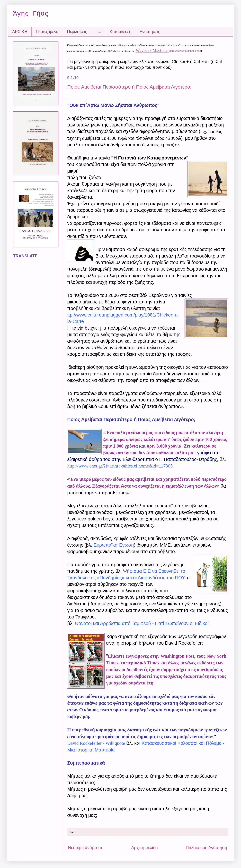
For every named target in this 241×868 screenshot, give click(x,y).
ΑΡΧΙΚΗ (20, 32)
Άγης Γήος (31, 14)
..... (98, 32)
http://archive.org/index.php (185, 51)
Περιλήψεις (77, 32)
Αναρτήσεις (150, 32)
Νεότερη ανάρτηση (86, 848)
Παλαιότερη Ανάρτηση (206, 848)
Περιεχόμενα (47, 32)
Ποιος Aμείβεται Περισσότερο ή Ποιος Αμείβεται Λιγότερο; (129, 87)
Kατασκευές (120, 32)
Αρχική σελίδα (144, 848)
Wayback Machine (152, 50)
